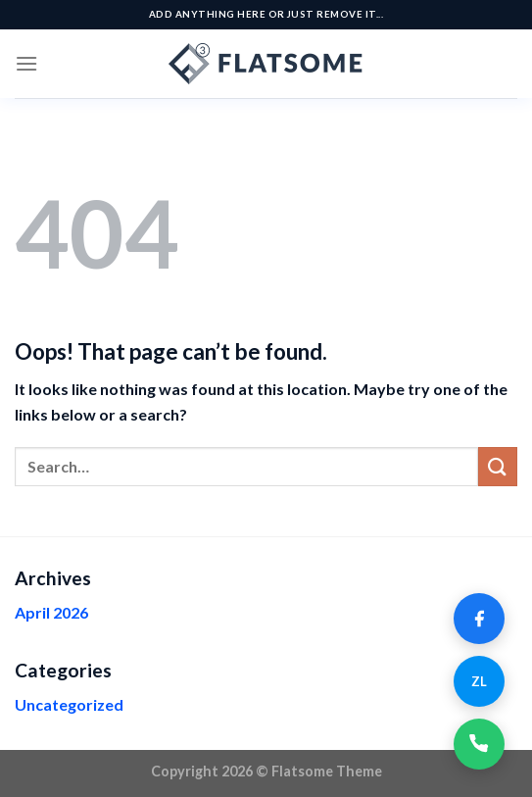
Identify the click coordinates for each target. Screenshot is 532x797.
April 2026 (51, 612)
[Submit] (498, 466)
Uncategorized (69, 704)
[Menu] (26, 63)
